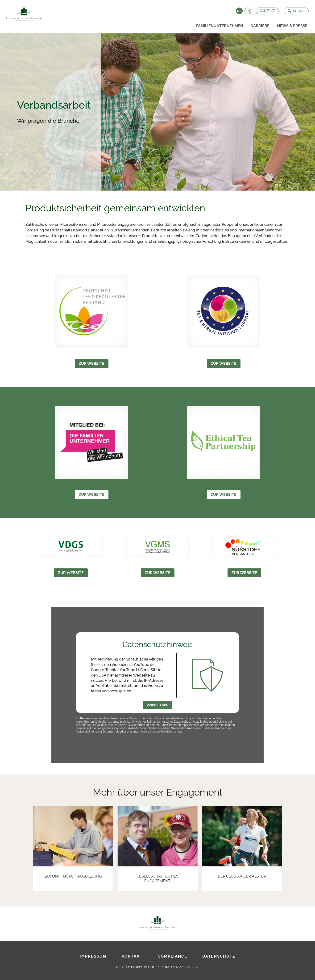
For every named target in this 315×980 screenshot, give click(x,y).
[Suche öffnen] (295, 11)
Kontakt (266, 11)
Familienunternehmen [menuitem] (220, 26)
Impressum (93, 956)
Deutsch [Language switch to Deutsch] (238, 11)
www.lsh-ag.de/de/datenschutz (161, 732)
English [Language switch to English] (247, 11)
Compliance (172, 956)
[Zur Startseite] (23, 13)
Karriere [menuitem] (260, 26)
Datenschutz (219, 956)
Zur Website (92, 364)
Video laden (157, 705)
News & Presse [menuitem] (292, 26)
